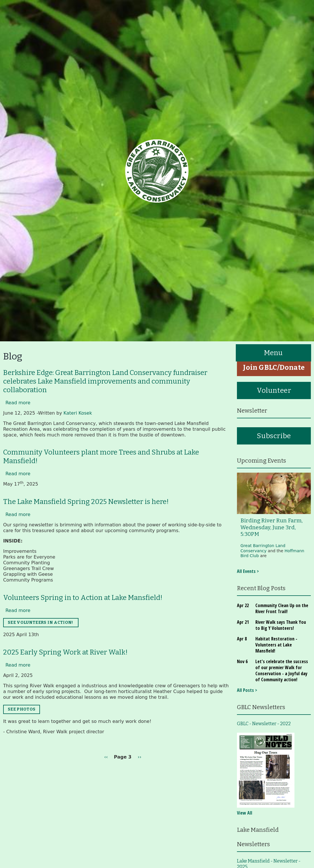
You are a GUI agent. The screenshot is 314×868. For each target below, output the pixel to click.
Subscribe (274, 436)
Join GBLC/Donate (274, 367)
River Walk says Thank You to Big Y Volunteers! (281, 625)
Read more (18, 403)
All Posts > (247, 690)
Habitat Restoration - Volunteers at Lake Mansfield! (276, 645)
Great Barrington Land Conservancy (263, 548)
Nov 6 (242, 661)
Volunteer (274, 390)
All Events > (248, 571)
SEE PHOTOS (22, 709)
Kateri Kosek (78, 413)
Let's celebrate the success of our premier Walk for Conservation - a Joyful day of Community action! (282, 670)
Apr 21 (243, 622)
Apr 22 (243, 605)
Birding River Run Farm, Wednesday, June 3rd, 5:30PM (272, 527)
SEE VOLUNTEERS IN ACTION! (41, 622)
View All (245, 813)
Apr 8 (242, 639)
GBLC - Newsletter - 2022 (264, 724)
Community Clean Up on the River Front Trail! (282, 608)
